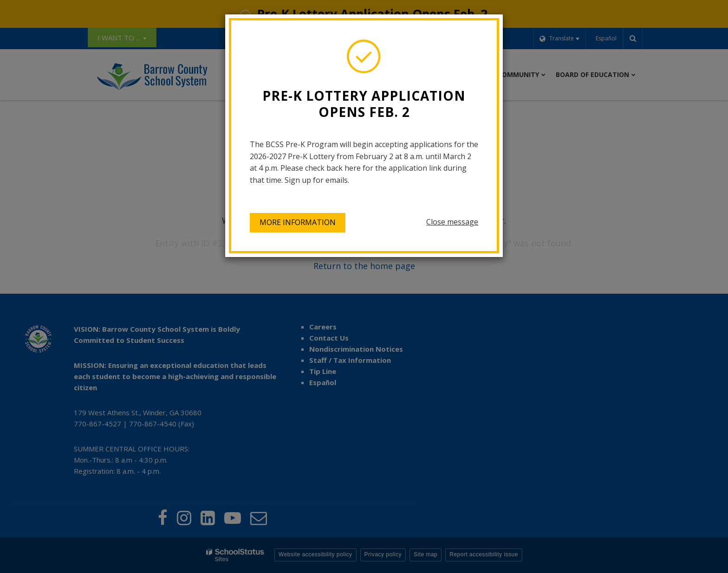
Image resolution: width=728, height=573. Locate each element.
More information (298, 222)
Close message (452, 222)
